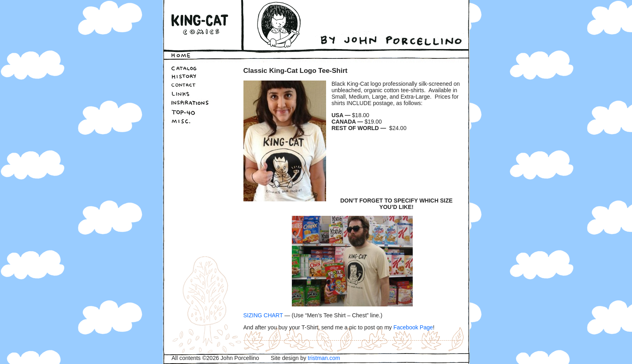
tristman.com (324, 358)
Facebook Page (413, 327)
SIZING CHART (263, 315)
